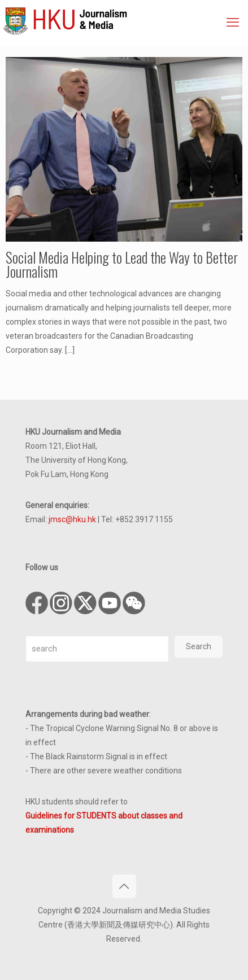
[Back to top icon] (124, 886)
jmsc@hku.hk (72, 519)
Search (199, 646)
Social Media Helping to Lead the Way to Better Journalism (122, 264)
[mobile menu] (233, 23)
